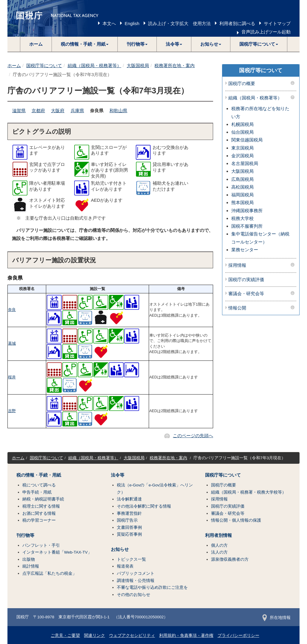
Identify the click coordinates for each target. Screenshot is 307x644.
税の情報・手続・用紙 (39, 475)
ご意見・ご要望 (65, 635)
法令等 (118, 475)
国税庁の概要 (242, 84)
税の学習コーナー (39, 520)
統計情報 (31, 566)
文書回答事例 (129, 527)
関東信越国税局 (247, 140)
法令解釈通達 (129, 499)
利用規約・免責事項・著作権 (186, 635)
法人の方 (219, 552)
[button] (85, 44)
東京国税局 (242, 148)
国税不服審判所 (247, 226)
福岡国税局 (242, 195)
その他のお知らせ (134, 595)
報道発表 (125, 566)
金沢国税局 (242, 156)
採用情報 (237, 265)
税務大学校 (242, 218)
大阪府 (58, 111)
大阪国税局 (138, 66)
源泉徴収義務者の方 (230, 559)
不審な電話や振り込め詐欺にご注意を (152, 587)
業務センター (245, 250)
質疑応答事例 (129, 534)
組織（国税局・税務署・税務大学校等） (249, 492)
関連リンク (94, 635)
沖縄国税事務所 (247, 211)
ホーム (36, 44)
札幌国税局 (242, 124)
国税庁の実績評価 (246, 280)
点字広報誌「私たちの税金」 (49, 573)
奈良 (12, 310)
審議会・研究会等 (246, 294)
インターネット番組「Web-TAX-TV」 (57, 552)
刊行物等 (25, 535)
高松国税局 (242, 187)
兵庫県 (77, 111)
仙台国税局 (242, 132)
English (132, 23)
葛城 (12, 343)
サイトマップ (277, 23)
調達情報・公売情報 (136, 581)
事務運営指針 (129, 513)
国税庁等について (44, 66)
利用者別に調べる (237, 23)
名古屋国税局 (245, 163)
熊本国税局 (242, 202)
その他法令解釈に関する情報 (144, 506)
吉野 (12, 411)
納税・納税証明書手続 (43, 499)
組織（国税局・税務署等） (94, 66)
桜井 (12, 377)
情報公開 (237, 308)
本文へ (109, 23)
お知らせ (120, 549)
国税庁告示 (127, 520)
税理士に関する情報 (41, 506)
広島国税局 (242, 179)
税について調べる (39, 485)
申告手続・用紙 (37, 492)
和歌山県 (118, 111)
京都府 (38, 111)
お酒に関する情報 (39, 513)
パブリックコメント (136, 573)
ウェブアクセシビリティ (132, 635)
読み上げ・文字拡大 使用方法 (179, 23)
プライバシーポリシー (238, 635)
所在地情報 (276, 618)
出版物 (29, 559)
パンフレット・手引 (41, 545)
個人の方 (219, 545)
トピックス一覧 (131, 559)
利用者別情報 (218, 535)
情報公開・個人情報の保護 (236, 520)
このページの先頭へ (193, 436)
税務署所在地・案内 (175, 66)
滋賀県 (19, 111)
